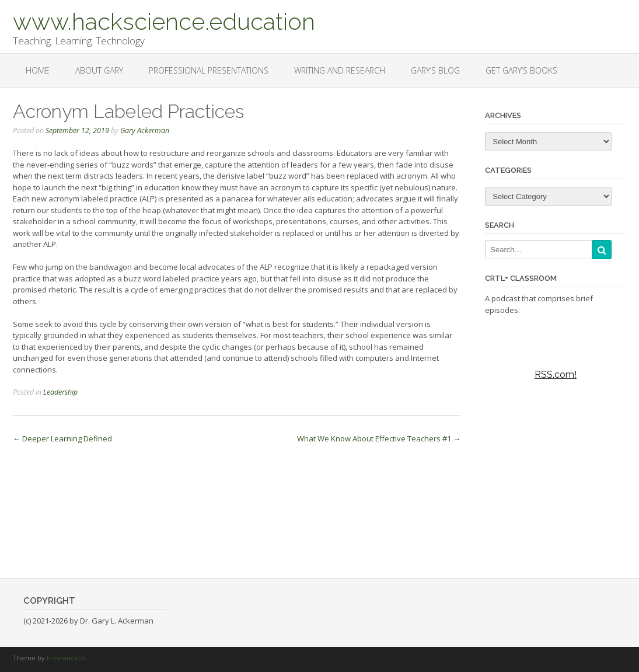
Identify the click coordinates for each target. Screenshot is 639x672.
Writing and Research (340, 70)
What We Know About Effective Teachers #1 (379, 438)
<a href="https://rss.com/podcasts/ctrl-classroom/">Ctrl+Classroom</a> (556, 431)
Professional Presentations (209, 70)
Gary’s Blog (435, 70)
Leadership (60, 392)
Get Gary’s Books (521, 70)
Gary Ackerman (145, 130)
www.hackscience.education (164, 20)
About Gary (99, 70)
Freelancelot (67, 658)
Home (38, 70)
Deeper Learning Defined (62, 438)
